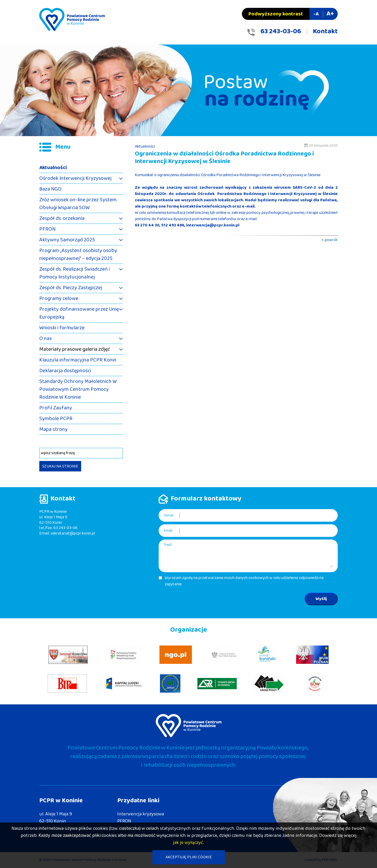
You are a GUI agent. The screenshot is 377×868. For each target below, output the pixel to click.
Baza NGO (50, 189)
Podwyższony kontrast (276, 14)
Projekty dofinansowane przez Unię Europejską (79, 313)
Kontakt (325, 31)
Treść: (168, 545)
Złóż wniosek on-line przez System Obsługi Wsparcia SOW (78, 204)
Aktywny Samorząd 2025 (67, 240)
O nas (46, 338)
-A (316, 14)
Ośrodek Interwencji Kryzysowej (75, 178)
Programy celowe (59, 298)
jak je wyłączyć (188, 843)
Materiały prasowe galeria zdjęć (75, 349)
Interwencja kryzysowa (141, 814)
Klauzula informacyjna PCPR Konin (78, 360)
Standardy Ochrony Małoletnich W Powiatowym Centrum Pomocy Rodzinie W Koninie (78, 389)
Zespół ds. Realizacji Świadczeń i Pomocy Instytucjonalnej (74, 273)
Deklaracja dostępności (65, 371)
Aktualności (53, 168)
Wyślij (321, 599)
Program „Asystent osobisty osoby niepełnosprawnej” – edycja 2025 (78, 254)
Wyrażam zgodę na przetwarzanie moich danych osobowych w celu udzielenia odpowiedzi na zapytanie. (244, 581)
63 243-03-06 (281, 31)
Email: (168, 531)
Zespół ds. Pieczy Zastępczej (71, 288)
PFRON (47, 229)
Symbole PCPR (56, 419)
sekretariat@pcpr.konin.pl (73, 533)
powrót (331, 240)
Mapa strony (53, 429)
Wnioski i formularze (62, 328)
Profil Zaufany (56, 408)
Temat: (169, 516)
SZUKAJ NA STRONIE (60, 466)
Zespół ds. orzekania (62, 218)
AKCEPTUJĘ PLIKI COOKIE (189, 857)
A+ (330, 14)
